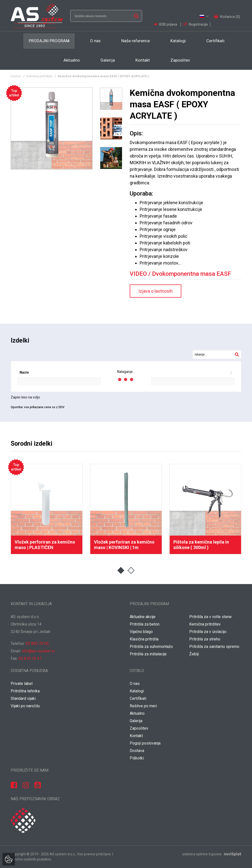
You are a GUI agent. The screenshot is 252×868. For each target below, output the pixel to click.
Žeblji (194, 654)
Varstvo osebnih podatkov (31, 859)
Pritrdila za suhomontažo (151, 647)
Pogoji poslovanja (145, 743)
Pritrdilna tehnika (25, 691)
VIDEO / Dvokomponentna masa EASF (180, 274)
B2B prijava (166, 24)
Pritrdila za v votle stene (210, 617)
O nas (95, 41)
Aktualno (72, 60)
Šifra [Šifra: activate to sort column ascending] (45, 372)
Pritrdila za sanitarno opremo (214, 647)
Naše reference (136, 41)
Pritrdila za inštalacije (148, 654)
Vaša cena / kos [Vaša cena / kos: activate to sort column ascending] (186, 372)
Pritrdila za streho (205, 639)
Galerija (108, 60)
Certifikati (215, 41)
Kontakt (143, 60)
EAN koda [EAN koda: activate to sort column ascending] (69, 372)
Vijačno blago (141, 632)
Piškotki (137, 758)
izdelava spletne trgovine (202, 854)
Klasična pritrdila (144, 639)
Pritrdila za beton (145, 624)
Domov (16, 76)
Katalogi (178, 41)
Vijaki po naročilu (25, 706)
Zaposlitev (180, 60)
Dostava (137, 751)
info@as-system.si (38, 651)
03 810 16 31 (30, 658)
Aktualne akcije (143, 617)
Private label (22, 684)
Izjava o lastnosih (156, 291)
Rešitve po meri (143, 706)
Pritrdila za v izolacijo (208, 632)
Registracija (195, 24)
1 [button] (121, 571)
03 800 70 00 (37, 644)
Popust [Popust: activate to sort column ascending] (154, 372)
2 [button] (131, 571)
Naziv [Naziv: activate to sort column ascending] (24, 372)
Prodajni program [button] (49, 41)
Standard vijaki (23, 698)
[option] (52, 128)
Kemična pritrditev (39, 76)
